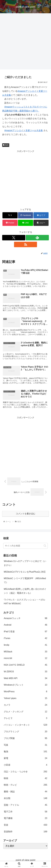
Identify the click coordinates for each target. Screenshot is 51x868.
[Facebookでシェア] (26, 215)
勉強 (6, 145)
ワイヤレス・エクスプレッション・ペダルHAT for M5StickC (24, 602)
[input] (26, 546)
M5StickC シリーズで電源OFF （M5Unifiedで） (25, 580)
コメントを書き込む (26, 514)
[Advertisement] (26, 42)
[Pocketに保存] (10, 223)
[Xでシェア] (10, 215)
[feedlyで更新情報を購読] (37, 238)
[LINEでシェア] (26, 223)
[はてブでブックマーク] (41, 215)
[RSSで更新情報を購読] (26, 244)
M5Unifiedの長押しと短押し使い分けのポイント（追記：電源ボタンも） (25, 591)
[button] (41, 223)
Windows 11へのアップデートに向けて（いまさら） (25, 563)
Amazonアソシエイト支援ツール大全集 (24, 130)
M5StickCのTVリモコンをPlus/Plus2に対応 (25, 572)
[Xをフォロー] (14, 238)
